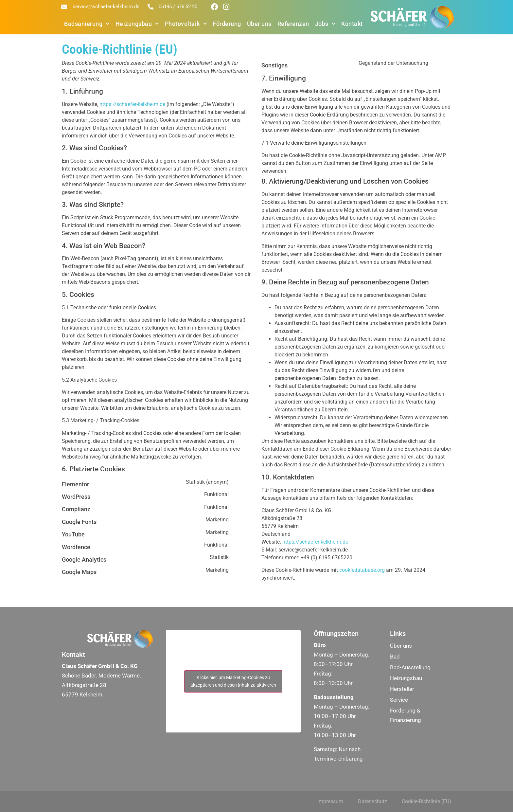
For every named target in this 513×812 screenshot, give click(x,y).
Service (399, 700)
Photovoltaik (186, 24)
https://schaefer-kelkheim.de (132, 104)
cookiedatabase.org (362, 570)
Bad (395, 657)
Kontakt (352, 24)
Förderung (227, 24)
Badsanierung (87, 24)
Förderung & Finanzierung (406, 715)
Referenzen (293, 24)
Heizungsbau (137, 24)
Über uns (259, 24)
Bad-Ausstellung (410, 667)
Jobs (325, 24)
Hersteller (402, 689)
